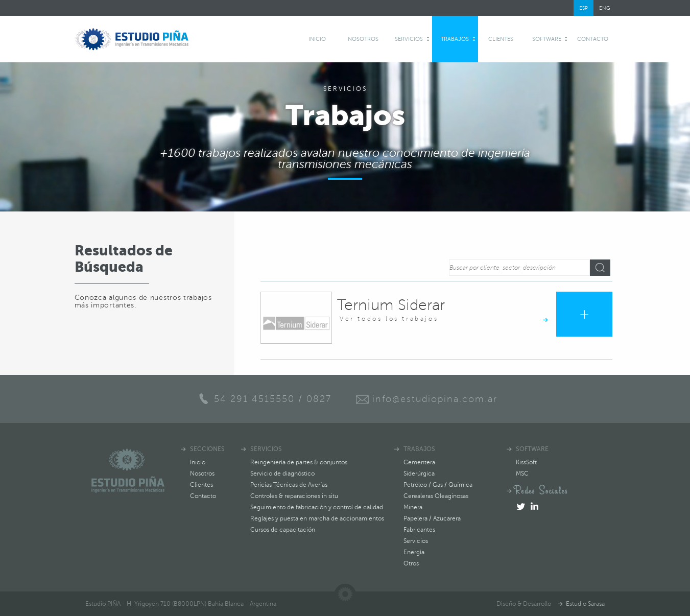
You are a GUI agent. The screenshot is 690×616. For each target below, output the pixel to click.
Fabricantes (419, 530)
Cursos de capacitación (283, 530)
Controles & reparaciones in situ (294, 496)
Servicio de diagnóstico (282, 473)
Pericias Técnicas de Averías (289, 485)
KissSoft (526, 462)
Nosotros (363, 39)
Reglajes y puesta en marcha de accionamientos (317, 518)
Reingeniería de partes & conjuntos (299, 462)
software (547, 39)
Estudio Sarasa (585, 604)
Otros (411, 563)
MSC (522, 473)
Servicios (409, 39)
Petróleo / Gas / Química (438, 485)
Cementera (419, 462)
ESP (584, 8)
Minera (413, 507)
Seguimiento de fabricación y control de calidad (317, 507)
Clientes (501, 39)
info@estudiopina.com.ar (435, 399)
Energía (414, 552)
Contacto (593, 39)
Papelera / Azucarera (432, 518)
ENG (605, 8)
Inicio (317, 39)
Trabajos (455, 39)
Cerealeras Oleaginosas (436, 496)
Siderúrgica (419, 473)
